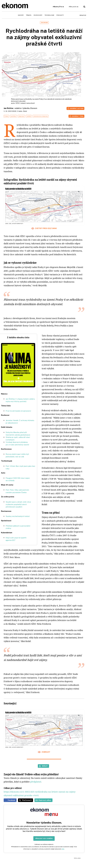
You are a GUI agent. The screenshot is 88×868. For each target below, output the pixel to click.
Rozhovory (38, 15)
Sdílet (45, 766)
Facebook (11, 800)
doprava (21, 116)
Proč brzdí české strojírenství (18, 411)
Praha (6, 116)
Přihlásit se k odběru (44, 838)
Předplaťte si (58, 7)
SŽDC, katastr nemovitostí (25, 103)
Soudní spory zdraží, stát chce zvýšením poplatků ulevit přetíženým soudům (18, 504)
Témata (29, 15)
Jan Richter (9, 108)
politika (13, 116)
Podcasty (60, 15)
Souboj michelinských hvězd (18, 516)
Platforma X (27, 800)
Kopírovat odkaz (45, 800)
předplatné (36, 782)
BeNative (83, 15)
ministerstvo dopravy (41, 116)
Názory (21, 15)
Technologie (49, 15)
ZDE (63, 849)
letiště (29, 116)
